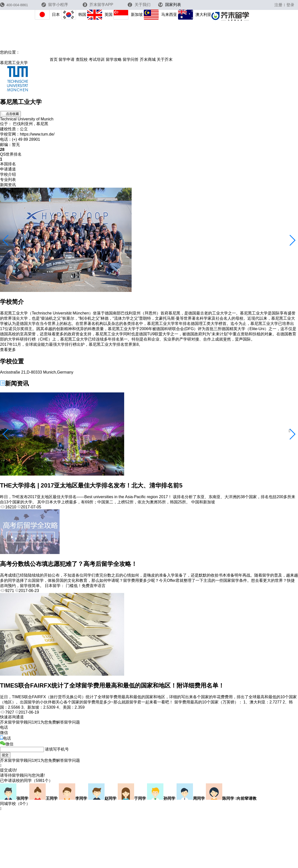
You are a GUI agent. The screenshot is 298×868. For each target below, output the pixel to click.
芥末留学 (28, 52)
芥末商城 (148, 59)
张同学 (14, 798)
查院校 (82, 59)
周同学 (191, 798)
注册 (278, 5)
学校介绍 (8, 174)
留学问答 (131, 59)
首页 (54, 59)
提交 (5, 755)
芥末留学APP (98, 5)
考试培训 (97, 59)
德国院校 (8, 57)
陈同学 (220, 798)
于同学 (132, 798)
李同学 (73, 798)
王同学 (43, 798)
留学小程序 (55, 6)
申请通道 (8, 169)
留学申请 (67, 59)
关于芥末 (165, 59)
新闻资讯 (8, 185)
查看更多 (8, 350)
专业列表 (8, 180)
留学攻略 (114, 59)
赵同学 (102, 798)
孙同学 (161, 798)
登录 (290, 5)
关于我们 (139, 5)
